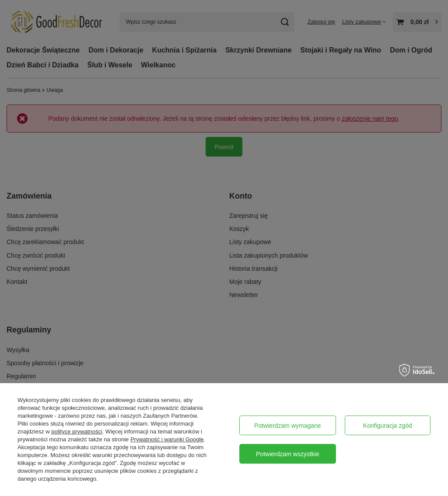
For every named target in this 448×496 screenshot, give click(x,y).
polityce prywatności (77, 431)
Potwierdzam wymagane (288, 426)
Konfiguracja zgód (388, 426)
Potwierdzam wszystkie (288, 454)
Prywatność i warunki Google (167, 439)
